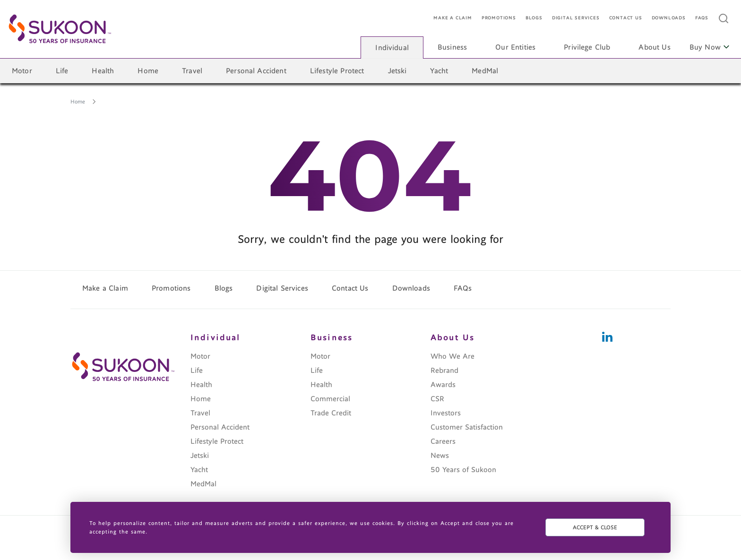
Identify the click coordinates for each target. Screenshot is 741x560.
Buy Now (710, 47)
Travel (192, 71)
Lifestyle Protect (337, 71)
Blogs (534, 18)
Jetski (397, 71)
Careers (443, 441)
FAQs (702, 18)
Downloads (669, 18)
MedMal (485, 71)
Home (148, 71)
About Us (654, 47)
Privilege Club (587, 47)
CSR (437, 399)
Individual (392, 48)
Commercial (330, 399)
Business (452, 47)
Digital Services (576, 18)
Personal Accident (256, 71)
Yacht (439, 71)
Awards (443, 385)
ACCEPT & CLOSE (595, 527)
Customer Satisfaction (467, 427)
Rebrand (444, 370)
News (440, 456)
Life (62, 71)
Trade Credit (331, 413)
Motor (22, 71)
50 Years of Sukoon (463, 470)
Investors (446, 413)
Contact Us (626, 18)
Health (103, 71)
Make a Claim (453, 18)
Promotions (499, 18)
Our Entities (515, 47)
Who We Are (452, 356)
